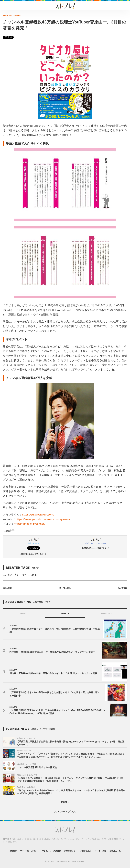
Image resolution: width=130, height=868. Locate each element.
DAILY (23, 613)
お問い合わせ (86, 851)
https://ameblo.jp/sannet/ (30, 524)
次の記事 (123, 588)
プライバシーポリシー (30, 851)
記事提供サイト (71, 851)
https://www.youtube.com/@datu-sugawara (43, 519)
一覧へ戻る (65, 588)
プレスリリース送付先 (52, 851)
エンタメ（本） (11, 575)
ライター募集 (101, 851)
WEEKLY (65, 613)
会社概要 (13, 851)
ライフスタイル (31, 575)
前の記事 (7, 588)
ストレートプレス (65, 811)
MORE (65, 802)
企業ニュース (115, 851)
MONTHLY (107, 613)
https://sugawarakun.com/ (38, 514)
